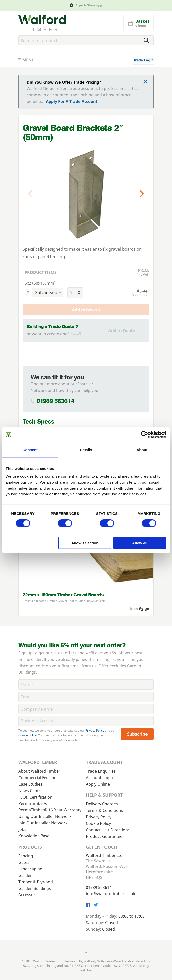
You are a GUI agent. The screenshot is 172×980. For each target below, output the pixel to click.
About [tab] (142, 450)
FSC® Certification (35, 797)
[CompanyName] (86, 709)
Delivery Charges (102, 804)
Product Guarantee (104, 836)
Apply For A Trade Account (72, 101)
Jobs (22, 829)
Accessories (29, 895)
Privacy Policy (95, 731)
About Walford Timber (39, 771)
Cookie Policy (27, 735)
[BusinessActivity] (86, 721)
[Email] (86, 697)
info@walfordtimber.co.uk (111, 894)
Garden (25, 875)
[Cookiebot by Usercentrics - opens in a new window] (145, 435)
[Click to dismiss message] (145, 82)
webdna (86, 970)
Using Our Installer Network (45, 816)
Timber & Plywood (36, 882)
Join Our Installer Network (43, 823)
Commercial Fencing (38, 778)
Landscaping (30, 869)
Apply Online (98, 784)
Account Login (99, 778)
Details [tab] (86, 450)
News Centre (30, 791)
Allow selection (85, 543)
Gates (24, 862)
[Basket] (138, 23)
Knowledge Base (34, 836)
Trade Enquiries (101, 771)
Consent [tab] (30, 450)
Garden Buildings (35, 888)
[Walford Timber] (42, 23)
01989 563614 (55, 401)
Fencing (26, 856)
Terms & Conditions (105, 810)
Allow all (140, 543)
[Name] (86, 685)
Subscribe (137, 734)
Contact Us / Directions (108, 830)
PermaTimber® (33, 803)
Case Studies (30, 784)
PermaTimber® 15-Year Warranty (50, 810)
